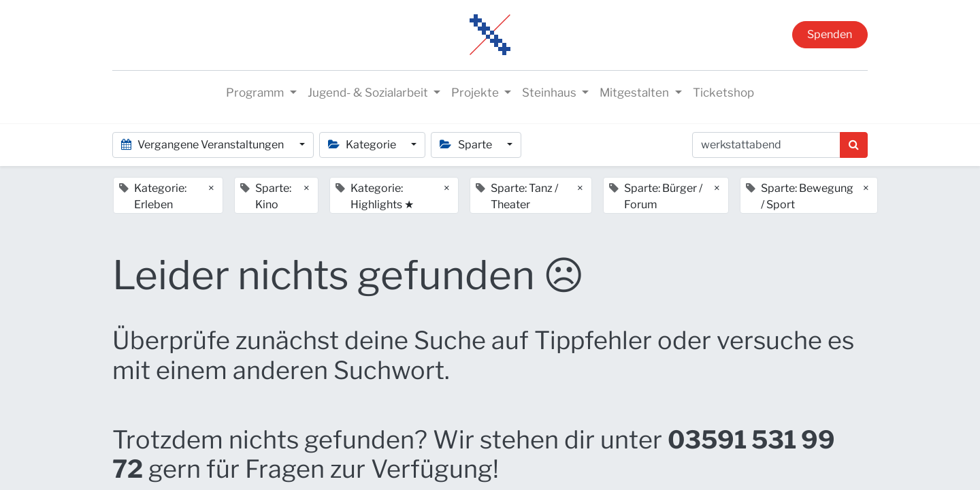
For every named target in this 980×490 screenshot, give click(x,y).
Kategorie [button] (363, 145)
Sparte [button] (467, 145)
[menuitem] (723, 93)
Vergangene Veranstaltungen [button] (203, 145)
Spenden (830, 34)
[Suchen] (854, 145)
